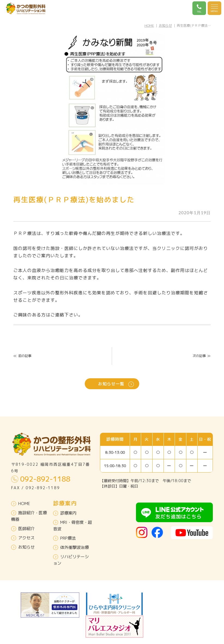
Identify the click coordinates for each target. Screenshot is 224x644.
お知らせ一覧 (116, 384)
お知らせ (165, 25)
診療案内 (65, 513)
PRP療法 (64, 538)
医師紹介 (23, 529)
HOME (149, 25)
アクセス (23, 538)
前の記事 (22, 356)
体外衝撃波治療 (71, 547)
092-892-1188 (41, 479)
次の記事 (202, 356)
